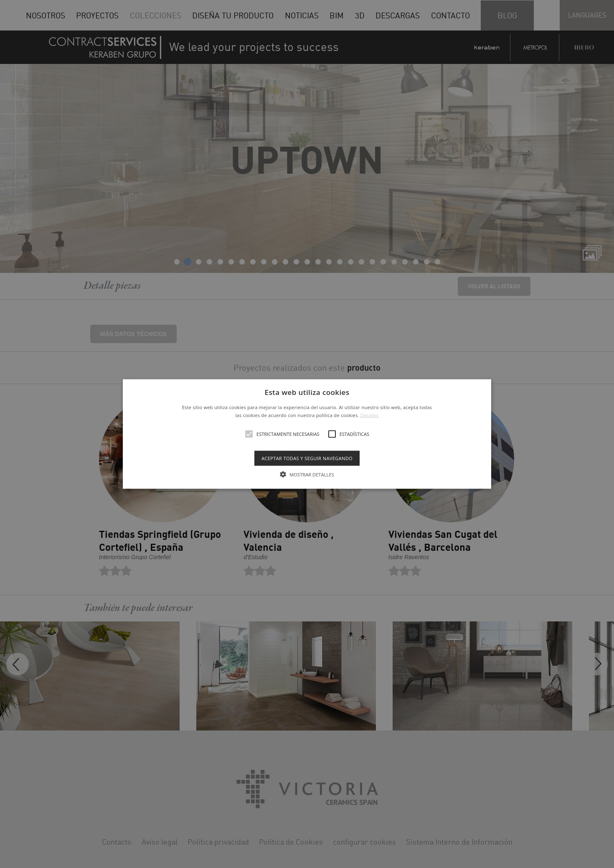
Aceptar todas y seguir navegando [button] (307, 458)
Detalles (370, 415)
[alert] (307, 434)
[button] (307, 434)
